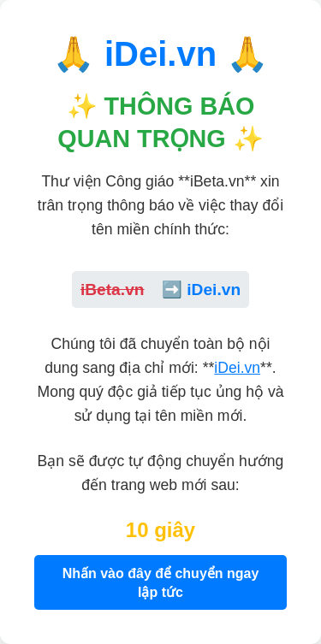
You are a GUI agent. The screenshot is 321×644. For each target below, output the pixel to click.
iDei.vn (237, 368)
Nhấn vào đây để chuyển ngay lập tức (161, 583)
